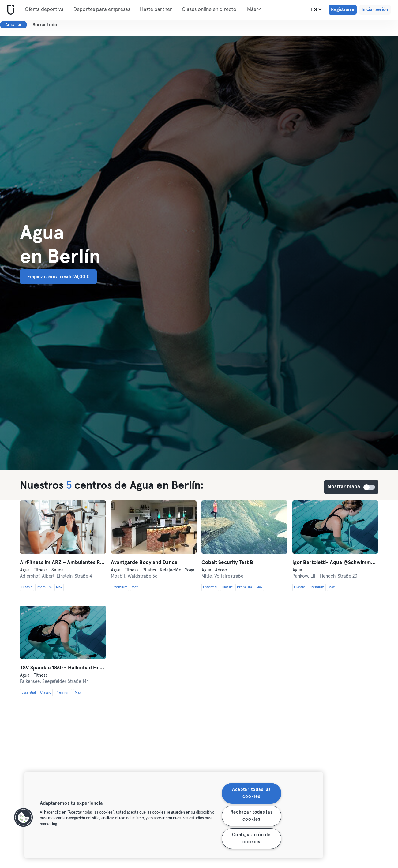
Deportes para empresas (102, 10)
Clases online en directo (209, 10)
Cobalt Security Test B (227, 563)
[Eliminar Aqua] (20, 25)
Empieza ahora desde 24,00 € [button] (58, 277)
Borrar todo (45, 25)
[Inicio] (9, 10)
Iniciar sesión (375, 10)
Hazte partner (156, 10)
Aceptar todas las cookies (251, 793)
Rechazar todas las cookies (252, 816)
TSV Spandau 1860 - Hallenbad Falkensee (63, 668)
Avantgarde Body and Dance (144, 563)
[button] (24, 817)
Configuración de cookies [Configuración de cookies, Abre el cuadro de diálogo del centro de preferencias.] (251, 838)
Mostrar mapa (370, 487)
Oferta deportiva (44, 10)
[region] (174, 815)
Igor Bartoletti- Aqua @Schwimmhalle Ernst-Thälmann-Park (335, 563)
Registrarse (343, 10)
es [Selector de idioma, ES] (316, 9)
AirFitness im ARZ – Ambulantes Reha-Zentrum (63, 563)
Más (254, 9)
